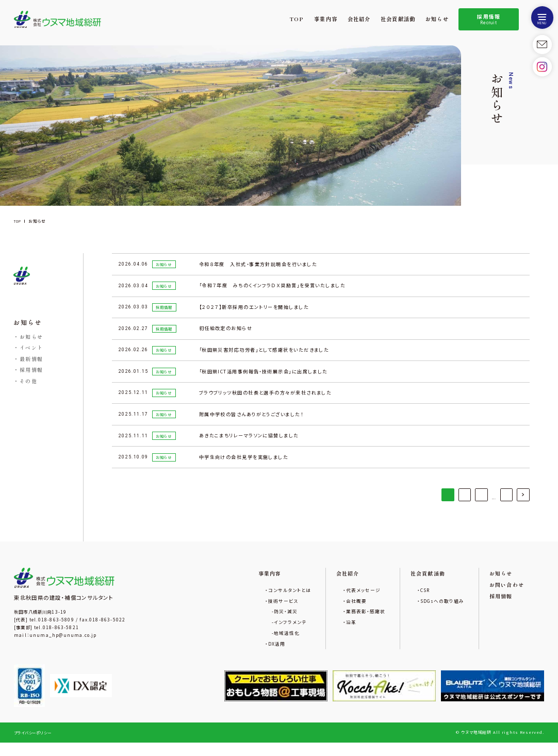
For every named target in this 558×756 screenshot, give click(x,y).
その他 (29, 382)
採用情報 (489, 19)
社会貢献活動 (398, 19)
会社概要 (357, 611)
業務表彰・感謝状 (366, 622)
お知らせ (437, 19)
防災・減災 (288, 622)
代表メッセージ (364, 600)
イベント (31, 348)
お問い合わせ (507, 595)
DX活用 (278, 656)
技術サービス (285, 611)
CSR (425, 600)
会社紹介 (359, 19)
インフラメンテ (292, 634)
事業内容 (326, 19)
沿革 (352, 634)
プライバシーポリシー (35, 745)
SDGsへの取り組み (442, 611)
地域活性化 (289, 645)
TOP (297, 19)
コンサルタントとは (291, 600)
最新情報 (31, 359)
